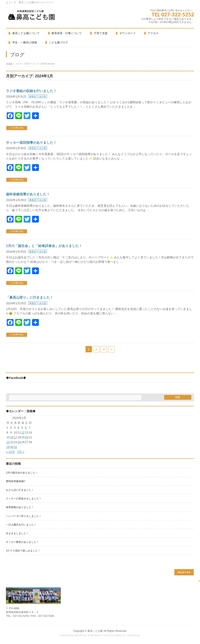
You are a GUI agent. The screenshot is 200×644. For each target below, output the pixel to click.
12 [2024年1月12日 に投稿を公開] (23, 432)
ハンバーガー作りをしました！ (24, 516)
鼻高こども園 (95, 631)
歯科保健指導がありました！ (28, 194)
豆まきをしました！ (17, 533)
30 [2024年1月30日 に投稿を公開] (12, 447)
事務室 (33, 97)
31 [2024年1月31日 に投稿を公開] (16, 447)
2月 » (21, 452)
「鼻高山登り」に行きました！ (30, 297)
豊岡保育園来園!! (16, 481)
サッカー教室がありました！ (22, 542)
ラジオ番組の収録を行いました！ (31, 91)
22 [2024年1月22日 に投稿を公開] (8, 442)
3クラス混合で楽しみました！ (23, 551)
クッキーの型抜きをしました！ (24, 499)
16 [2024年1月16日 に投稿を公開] (12, 437)
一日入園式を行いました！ (21, 525)
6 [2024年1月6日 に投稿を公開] (26, 428)
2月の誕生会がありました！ (22, 473)
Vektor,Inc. (120, 635)
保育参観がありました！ (20, 507)
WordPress (81, 635)
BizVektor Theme (100, 635)
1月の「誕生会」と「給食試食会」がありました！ (44, 246)
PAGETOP (184, 572)
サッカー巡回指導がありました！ (31, 143)
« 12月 (10, 452)
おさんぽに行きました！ (20, 490)
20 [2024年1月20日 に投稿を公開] (27, 437)
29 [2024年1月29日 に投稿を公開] (8, 447)
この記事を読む (17, 128)
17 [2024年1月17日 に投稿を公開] (16, 437)
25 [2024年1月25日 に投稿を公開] (19, 442)
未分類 (43, 97)
